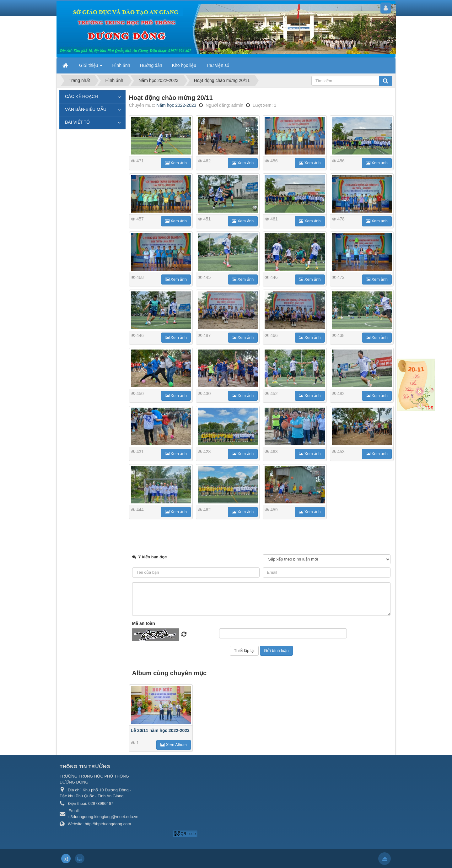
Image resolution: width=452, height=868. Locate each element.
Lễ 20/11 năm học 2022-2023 (160, 730)
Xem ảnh (176, 163)
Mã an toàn (144, 623)
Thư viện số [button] (218, 65)
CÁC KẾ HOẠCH (81, 96)
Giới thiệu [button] (91, 67)
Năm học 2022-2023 (176, 105)
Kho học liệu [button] (184, 65)
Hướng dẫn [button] (151, 65)
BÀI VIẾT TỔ (77, 122)
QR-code (185, 834)
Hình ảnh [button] (121, 65)
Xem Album (174, 745)
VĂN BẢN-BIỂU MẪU (86, 109)
